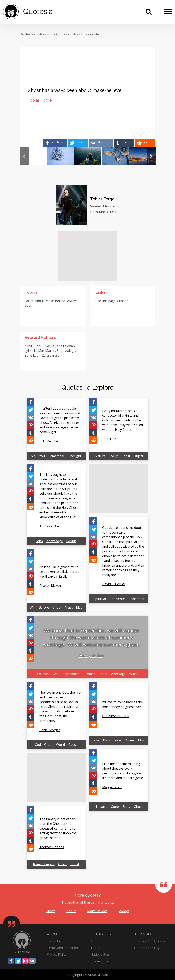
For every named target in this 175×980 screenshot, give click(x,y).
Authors (96, 941)
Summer (89, 674)
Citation (123, 301)
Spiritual (100, 599)
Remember (56, 456)
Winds (134, 674)
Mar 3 (103, 212)
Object (138, 456)
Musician (110, 206)
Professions (99, 961)
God (38, 745)
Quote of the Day (147, 948)
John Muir (109, 439)
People (71, 541)
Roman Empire (44, 864)
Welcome (44, 674)
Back (107, 740)
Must (69, 607)
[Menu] (168, 12)
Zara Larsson (52, 355)
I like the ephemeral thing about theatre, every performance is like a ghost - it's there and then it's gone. (123, 771)
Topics (95, 948)
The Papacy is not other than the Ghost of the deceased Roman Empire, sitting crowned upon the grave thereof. (58, 828)
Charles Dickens (51, 586)
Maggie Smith (112, 787)
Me (33, 456)
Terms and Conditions (63, 948)
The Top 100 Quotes (150, 941)
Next (151, 156)
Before (44, 607)
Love (96, 740)
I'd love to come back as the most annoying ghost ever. (122, 704)
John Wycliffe (49, 526)
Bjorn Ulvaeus (44, 346)
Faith (39, 541)
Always (72, 301)
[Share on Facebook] (55, 143)
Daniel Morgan (50, 730)
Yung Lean (32, 355)
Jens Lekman (65, 346)
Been (28, 305)
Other (63, 864)
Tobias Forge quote (84, 34)
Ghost (29, 301)
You (42, 456)
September (71, 674)
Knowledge (55, 541)
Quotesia (26, 34)
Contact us (55, 941)
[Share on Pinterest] (30, 425)
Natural (100, 456)
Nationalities (100, 954)
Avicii (28, 346)
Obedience (117, 599)
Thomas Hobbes (52, 847)
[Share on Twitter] (78, 143)
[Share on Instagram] (25, 961)
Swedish (96, 206)
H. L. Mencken (49, 441)
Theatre (101, 807)
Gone (115, 807)
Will (33, 607)
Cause (73, 745)
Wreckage (118, 674)
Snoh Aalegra (67, 351)
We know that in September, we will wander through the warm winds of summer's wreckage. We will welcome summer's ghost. (92, 637)
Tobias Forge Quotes (51, 34)
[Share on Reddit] (145, 143)
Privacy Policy (57, 954)
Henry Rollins (92, 656)
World (60, 745)
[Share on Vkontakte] (101, 143)
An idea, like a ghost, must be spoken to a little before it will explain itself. (59, 572)
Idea (79, 607)
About (40, 301)
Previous (24, 156)
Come (130, 740)
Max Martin (47, 351)
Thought (75, 456)
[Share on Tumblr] (124, 143)
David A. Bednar (114, 584)
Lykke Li (31, 351)
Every (114, 456)
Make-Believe (56, 301)
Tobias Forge (40, 100)
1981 (113, 212)
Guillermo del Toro (116, 716)
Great (48, 745)
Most (142, 740)
